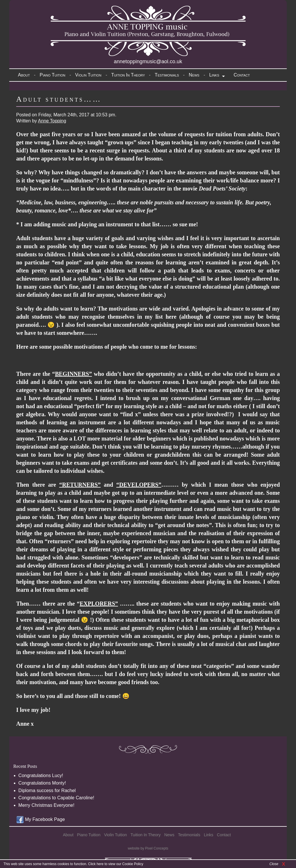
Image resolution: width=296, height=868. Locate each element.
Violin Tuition (88, 75)
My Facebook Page (41, 819)
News (194, 75)
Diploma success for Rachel (47, 790)
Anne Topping (52, 121)
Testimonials (167, 75)
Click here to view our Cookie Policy (116, 864)
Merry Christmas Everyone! (47, 805)
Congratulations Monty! (42, 783)
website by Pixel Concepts (148, 848)
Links (214, 75)
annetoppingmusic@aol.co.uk (148, 61)
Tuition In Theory (128, 75)
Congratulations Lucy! (41, 775)
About (24, 75)
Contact (242, 75)
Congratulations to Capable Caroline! (56, 798)
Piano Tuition (52, 75)
